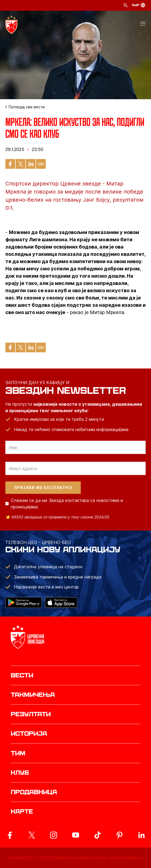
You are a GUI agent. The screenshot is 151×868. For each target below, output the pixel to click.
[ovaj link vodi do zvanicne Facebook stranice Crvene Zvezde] (10, 835)
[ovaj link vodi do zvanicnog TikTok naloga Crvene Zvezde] (97, 835)
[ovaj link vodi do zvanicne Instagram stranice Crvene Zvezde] (54, 835)
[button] (143, 25)
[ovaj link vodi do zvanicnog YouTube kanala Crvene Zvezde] (76, 835)
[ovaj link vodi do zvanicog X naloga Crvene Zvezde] (32, 835)
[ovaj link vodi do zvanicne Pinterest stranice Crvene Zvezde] (120, 835)
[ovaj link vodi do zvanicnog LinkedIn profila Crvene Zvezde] (141, 835)
